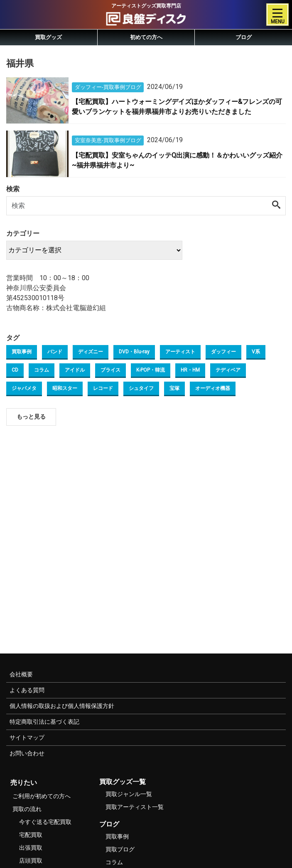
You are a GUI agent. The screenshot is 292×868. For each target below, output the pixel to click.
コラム (42, 370)
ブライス (110, 370)
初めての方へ (146, 37)
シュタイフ (141, 388)
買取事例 (22, 352)
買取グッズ (48, 37)
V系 (256, 352)
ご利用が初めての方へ (42, 796)
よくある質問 (27, 690)
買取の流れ (27, 809)
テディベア (228, 370)
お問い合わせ (27, 753)
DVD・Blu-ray (134, 352)
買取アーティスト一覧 (135, 807)
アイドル (75, 370)
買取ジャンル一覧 (129, 794)
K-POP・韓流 (151, 370)
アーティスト (180, 352)
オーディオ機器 (213, 388)
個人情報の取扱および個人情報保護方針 (62, 706)
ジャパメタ (24, 388)
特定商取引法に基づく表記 (44, 722)
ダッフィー (223, 352)
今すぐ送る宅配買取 (45, 822)
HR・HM (190, 370)
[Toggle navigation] (277, 15)
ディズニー (91, 352)
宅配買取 (31, 835)
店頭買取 (31, 861)
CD (15, 370)
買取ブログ (120, 849)
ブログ (244, 37)
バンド (55, 352)
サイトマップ (27, 737)
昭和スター (65, 388)
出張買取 (31, 848)
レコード (103, 388)
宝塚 (174, 388)
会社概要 (21, 674)
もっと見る (31, 417)
